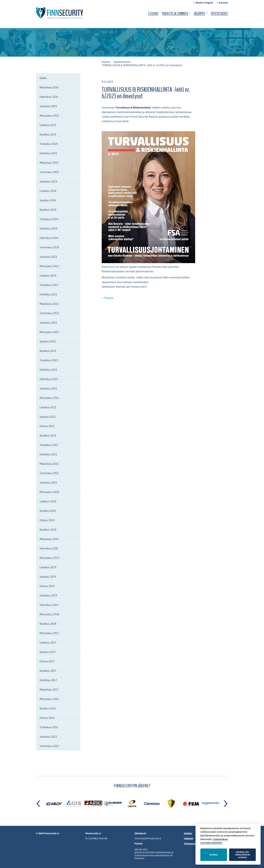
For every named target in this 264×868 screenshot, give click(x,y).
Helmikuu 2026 (49, 97)
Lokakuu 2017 (48, 643)
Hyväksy (214, 855)
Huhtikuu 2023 (48, 294)
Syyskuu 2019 (48, 577)
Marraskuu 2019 (49, 558)
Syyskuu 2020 (48, 511)
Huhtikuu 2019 (48, 595)
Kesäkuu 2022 (48, 351)
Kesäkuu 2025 (48, 134)
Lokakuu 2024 (48, 191)
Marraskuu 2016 (49, 699)
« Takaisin (108, 298)
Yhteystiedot (219, 13)
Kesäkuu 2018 (48, 624)
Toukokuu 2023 (49, 285)
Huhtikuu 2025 (48, 153)
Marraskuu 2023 (49, 266)
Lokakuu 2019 (48, 567)
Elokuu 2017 (47, 661)
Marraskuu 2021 (49, 398)
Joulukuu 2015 (48, 737)
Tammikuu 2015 (49, 746)
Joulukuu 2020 (48, 483)
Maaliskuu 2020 (49, 539)
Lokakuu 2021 (48, 407)
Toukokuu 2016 (49, 727)
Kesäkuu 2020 (48, 530)
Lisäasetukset (220, 839)
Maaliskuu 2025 (49, 163)
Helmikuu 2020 (49, 548)
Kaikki (43, 78)
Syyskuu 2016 (48, 708)
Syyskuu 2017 (48, 652)
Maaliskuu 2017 (49, 690)
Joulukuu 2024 (48, 181)
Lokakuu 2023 (48, 276)
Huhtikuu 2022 (48, 370)
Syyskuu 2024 (48, 200)
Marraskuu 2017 (49, 633)
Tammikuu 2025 (49, 172)
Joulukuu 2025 (48, 106)
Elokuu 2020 (47, 520)
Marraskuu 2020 (49, 492)
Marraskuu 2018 (49, 614)
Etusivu (153, 13)
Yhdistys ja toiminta (175, 13)
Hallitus (188, 833)
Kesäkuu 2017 (48, 671)
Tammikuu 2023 (49, 313)
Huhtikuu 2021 (48, 454)
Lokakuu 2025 (48, 125)
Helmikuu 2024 (49, 238)
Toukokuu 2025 (49, 144)
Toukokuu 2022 (49, 360)
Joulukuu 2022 (48, 323)
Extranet (223, 3)
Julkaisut (189, 838)
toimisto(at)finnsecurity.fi (148, 838)
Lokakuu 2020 (48, 501)
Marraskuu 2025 (49, 116)
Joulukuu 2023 (48, 257)
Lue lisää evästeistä (211, 843)
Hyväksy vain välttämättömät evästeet (242, 855)
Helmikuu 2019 (49, 605)
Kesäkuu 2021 (48, 436)
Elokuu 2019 (47, 586)
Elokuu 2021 (47, 426)
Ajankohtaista (122, 62)
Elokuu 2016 (47, 718)
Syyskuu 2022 (48, 341)
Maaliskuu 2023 (49, 304)
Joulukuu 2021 (48, 388)
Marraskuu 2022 (49, 332)
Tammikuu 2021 (49, 473)
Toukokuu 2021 (49, 445)
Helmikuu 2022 (49, 379)
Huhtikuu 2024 (48, 229)
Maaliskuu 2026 (49, 87)
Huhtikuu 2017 (48, 680)
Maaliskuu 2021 (49, 464)
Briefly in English (204, 3)
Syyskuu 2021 (48, 417)
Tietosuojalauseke (194, 844)
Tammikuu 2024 (49, 247)
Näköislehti (109, 267)
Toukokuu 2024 (49, 219)
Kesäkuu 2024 (48, 210)
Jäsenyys (199, 13)
